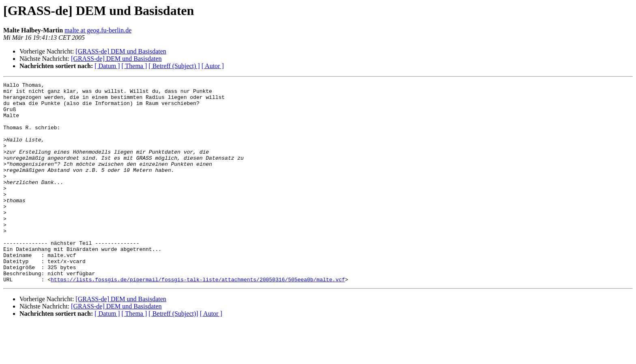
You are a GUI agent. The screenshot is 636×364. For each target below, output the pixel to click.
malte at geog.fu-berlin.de (98, 30)
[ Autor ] (213, 66)
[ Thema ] (134, 66)
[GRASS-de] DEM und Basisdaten (121, 51)
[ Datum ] (107, 66)
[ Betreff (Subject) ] (174, 66)
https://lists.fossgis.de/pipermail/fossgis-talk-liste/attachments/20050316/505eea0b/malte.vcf (198, 319)
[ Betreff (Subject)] (173, 354)
